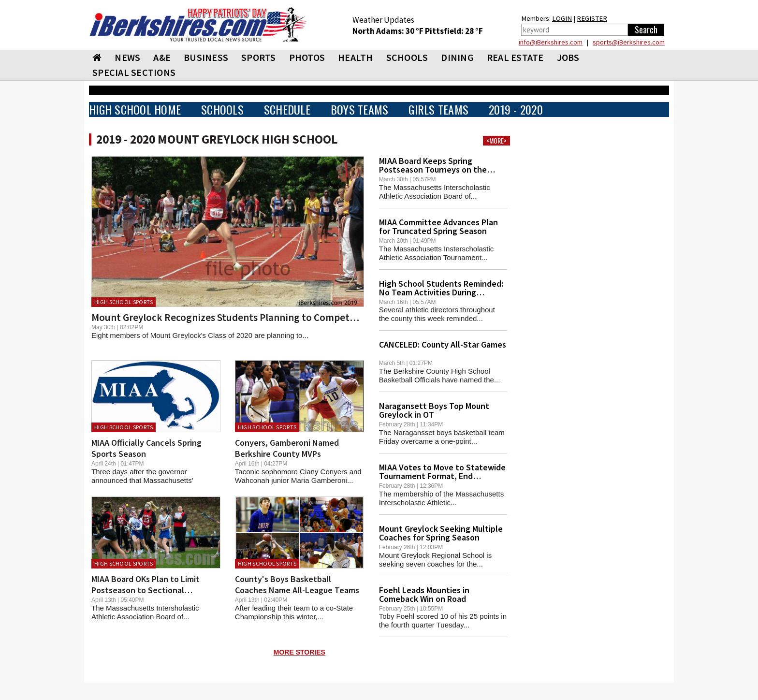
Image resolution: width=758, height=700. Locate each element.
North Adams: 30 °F (389, 48)
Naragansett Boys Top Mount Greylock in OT (434, 428)
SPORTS (259, 75)
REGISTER (592, 36)
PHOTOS (307, 75)
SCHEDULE (287, 127)
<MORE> (496, 158)
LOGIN (562, 36)
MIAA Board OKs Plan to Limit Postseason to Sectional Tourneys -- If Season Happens (149, 607)
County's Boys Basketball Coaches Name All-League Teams (297, 602)
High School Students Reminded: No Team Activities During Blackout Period (441, 310)
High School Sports (124, 319)
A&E (162, 75)
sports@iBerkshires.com (629, 59)
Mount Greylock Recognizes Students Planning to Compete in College (246, 335)
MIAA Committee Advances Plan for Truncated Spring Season (438, 244)
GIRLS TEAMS (438, 127)
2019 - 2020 (516, 127)
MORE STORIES (299, 670)
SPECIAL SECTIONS (134, 90)
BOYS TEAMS (360, 127)
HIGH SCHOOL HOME (135, 127)
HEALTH (356, 75)
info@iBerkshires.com (551, 59)
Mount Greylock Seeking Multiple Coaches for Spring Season (441, 550)
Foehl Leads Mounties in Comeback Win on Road (424, 612)
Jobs (568, 75)
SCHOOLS (407, 75)
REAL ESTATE (515, 75)
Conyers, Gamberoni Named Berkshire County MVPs (287, 466)
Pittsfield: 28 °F (454, 48)
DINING (457, 75)
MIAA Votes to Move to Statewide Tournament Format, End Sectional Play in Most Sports (442, 493)
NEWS (127, 75)
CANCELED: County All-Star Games (443, 362)
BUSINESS (206, 75)
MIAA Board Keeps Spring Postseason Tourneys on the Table (433, 187)
